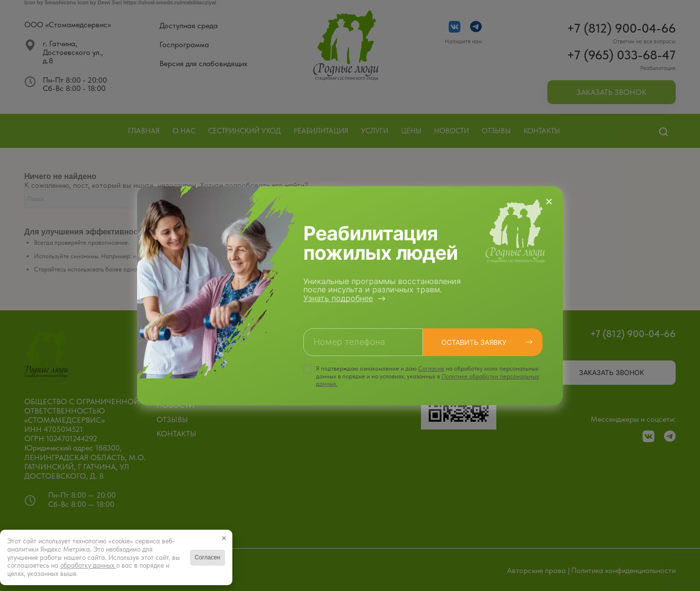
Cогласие (431, 368)
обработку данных (88, 565)
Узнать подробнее (338, 298)
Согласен (208, 557)
